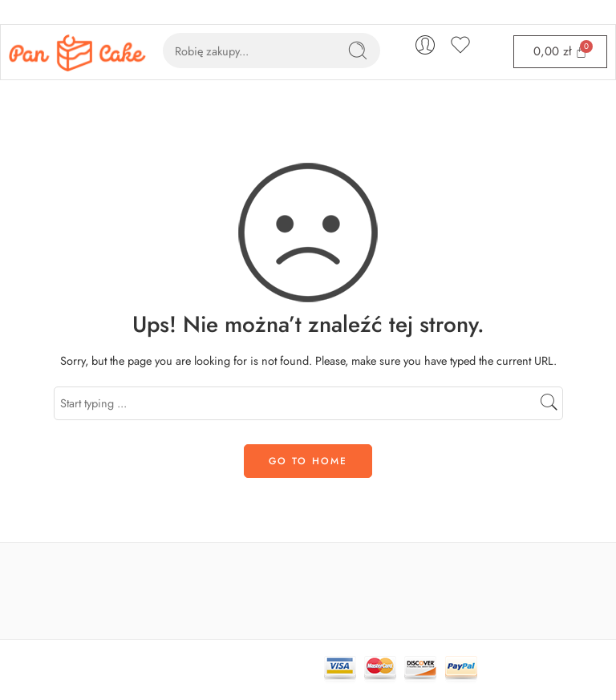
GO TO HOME (308, 461)
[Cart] (560, 52)
